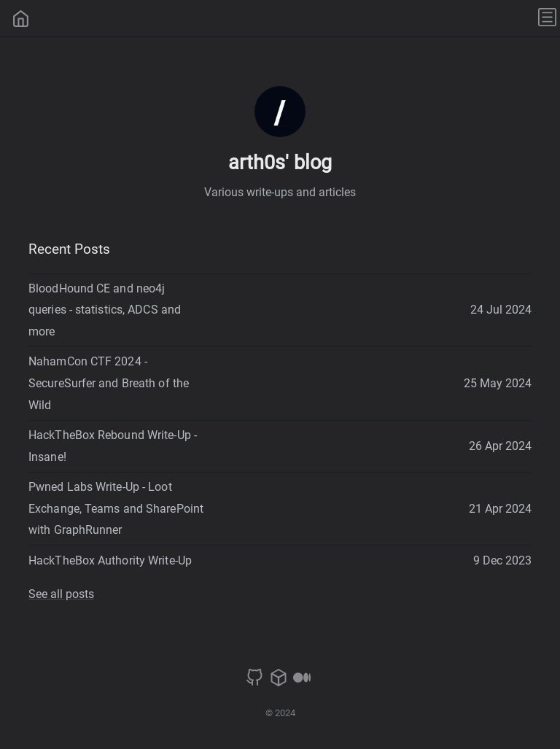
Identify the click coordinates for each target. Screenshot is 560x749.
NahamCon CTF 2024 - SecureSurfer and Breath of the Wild (109, 383)
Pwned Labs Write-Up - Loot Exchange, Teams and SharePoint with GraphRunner (116, 508)
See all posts (61, 594)
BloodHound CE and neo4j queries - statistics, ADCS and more (105, 310)
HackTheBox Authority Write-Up (110, 560)
